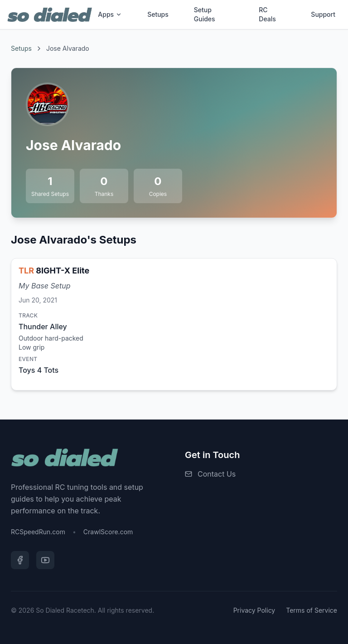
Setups (158, 14)
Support (323, 14)
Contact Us (217, 474)
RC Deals (267, 14)
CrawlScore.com (108, 532)
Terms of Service (312, 610)
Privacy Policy (254, 610)
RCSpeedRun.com (38, 532)
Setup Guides (205, 14)
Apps (110, 14)
